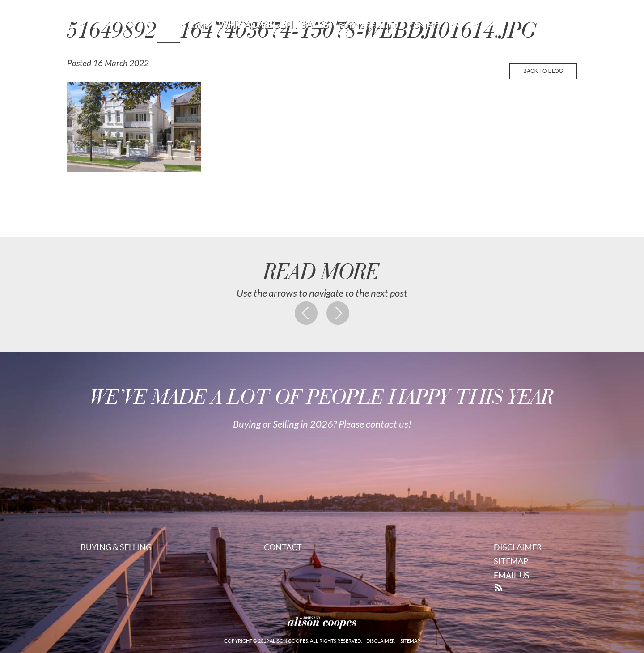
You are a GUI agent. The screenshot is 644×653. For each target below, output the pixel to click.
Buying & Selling (369, 26)
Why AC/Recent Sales (273, 25)
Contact (425, 26)
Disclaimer (518, 547)
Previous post (306, 313)
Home (198, 26)
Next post (338, 313)
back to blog (543, 71)
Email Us (512, 575)
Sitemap (511, 561)
